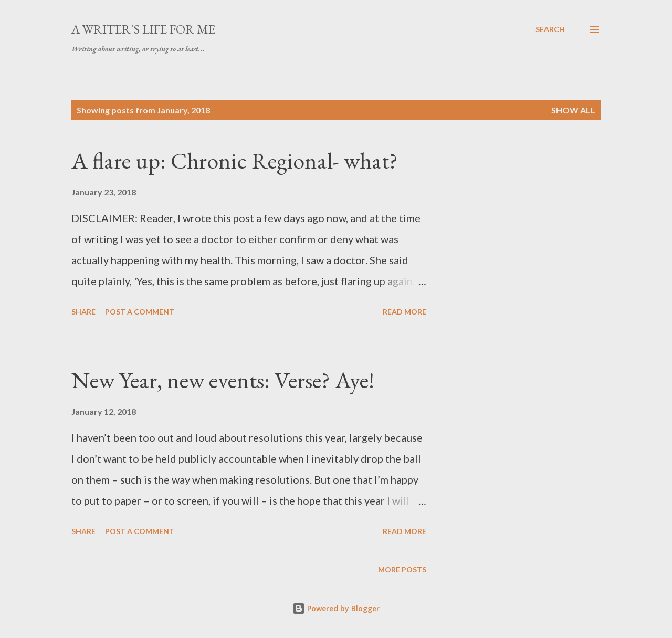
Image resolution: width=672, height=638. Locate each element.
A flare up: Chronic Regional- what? (235, 160)
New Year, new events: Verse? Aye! (223, 380)
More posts (402, 569)
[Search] (550, 29)
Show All (573, 110)
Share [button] (83, 312)
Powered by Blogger (336, 608)
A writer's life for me (143, 29)
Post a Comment (140, 312)
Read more (405, 312)
